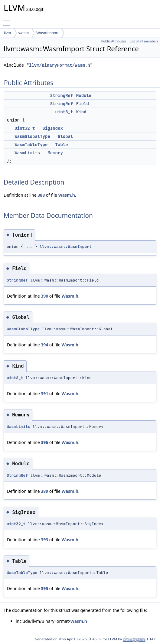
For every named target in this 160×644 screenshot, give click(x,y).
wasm (24, 33)
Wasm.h (66, 195)
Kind (81, 112)
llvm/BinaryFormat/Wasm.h (60, 65)
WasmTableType (31, 145)
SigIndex (53, 128)
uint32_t (25, 128)
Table (62, 145)
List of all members (144, 41)
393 (44, 540)
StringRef (62, 95)
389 (44, 491)
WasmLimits (27, 153)
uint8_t (64, 112)
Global (65, 136)
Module (84, 95)
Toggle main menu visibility (8, 20)
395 (44, 588)
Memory (55, 153)
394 (44, 345)
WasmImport (47, 33)
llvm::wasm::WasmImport (66, 247)
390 (44, 296)
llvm (7, 33)
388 (41, 195)
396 (44, 442)
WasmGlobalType (32, 136)
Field (83, 104)
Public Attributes (114, 41)
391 (44, 394)
